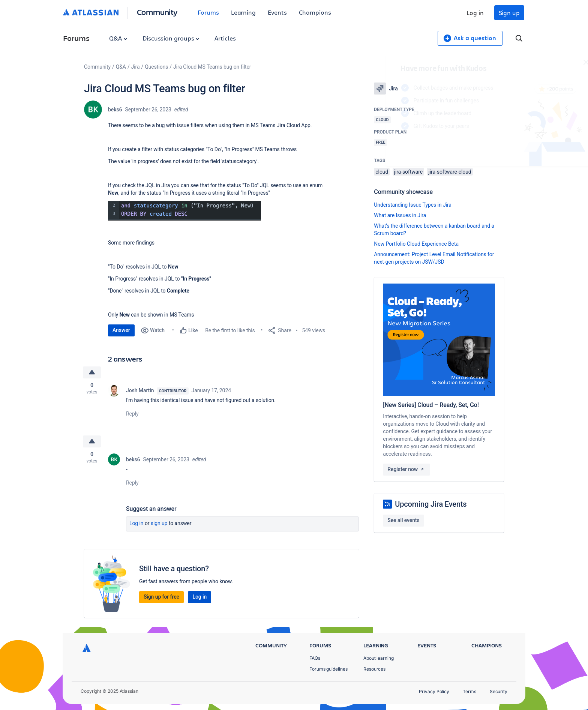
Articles (225, 38)
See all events (403, 520)
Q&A (118, 38)
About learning (379, 658)
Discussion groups (171, 38)
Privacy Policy (434, 691)
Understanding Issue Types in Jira (413, 205)
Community (157, 12)
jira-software (408, 172)
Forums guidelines (328, 669)
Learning (243, 12)
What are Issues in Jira (400, 215)
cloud (382, 172)
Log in (475, 13)
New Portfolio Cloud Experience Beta (416, 244)
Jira (136, 67)
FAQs (315, 658)
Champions (315, 12)
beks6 (115, 110)
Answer (121, 330)
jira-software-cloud (450, 172)
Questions (156, 67)
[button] (184, 211)
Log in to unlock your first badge (382, 148)
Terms (469, 691)
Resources (374, 669)
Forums (208, 12)
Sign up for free (161, 597)
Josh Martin (140, 390)
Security (499, 691)
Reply (132, 414)
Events (277, 12)
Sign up (509, 13)
